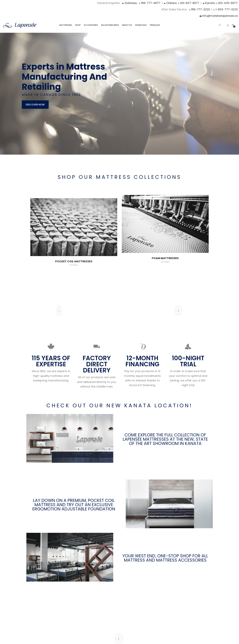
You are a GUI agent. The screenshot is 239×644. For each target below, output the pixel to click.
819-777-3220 (200, 9)
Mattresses (66, 25)
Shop (78, 25)
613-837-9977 (189, 3)
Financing (141, 25)
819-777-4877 (150, 3)
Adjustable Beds (110, 25)
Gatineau (130, 3)
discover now (35, 105)
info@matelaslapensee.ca (219, 16)
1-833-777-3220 (226, 9)
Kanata (209, 3)
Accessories (91, 25)
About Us (127, 25)
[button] (234, 25)
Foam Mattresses (165, 260)
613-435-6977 (227, 3)
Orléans (170, 3)
